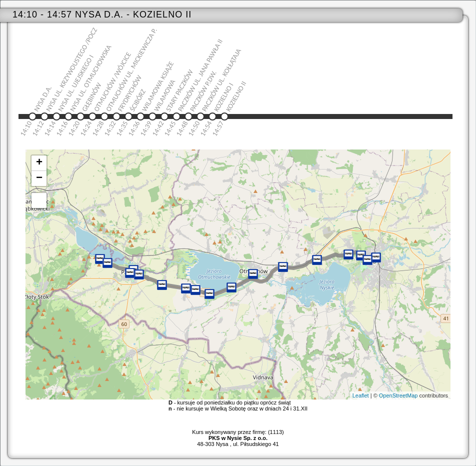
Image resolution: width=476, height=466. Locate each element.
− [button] (39, 178)
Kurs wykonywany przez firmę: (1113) (238, 435)
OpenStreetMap (398, 395)
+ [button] (39, 163)
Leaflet (361, 395)
